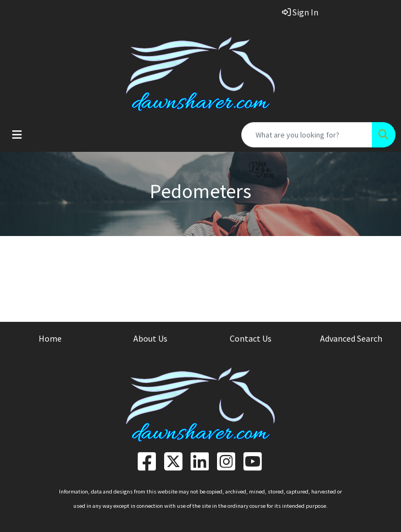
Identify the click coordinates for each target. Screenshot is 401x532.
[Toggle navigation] (17, 135)
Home (50, 338)
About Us (150, 338)
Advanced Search (351, 338)
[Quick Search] (307, 135)
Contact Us (251, 338)
